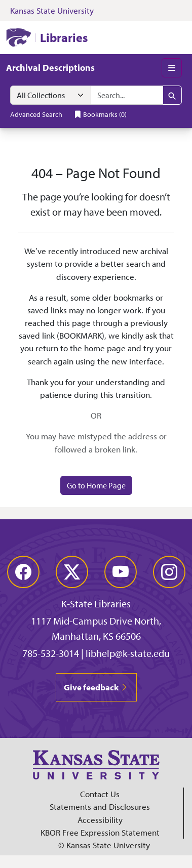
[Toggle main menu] (172, 68)
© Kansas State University (104, 845)
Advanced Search (36, 114)
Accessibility (100, 820)
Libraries (64, 37)
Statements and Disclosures (100, 807)
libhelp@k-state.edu (128, 653)
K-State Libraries (96, 604)
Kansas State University (52, 10)
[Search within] (51, 95)
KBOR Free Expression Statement (100, 832)
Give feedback (96, 687)
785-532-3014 (51, 653)
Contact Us (100, 794)
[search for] (127, 95)
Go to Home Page (96, 485)
